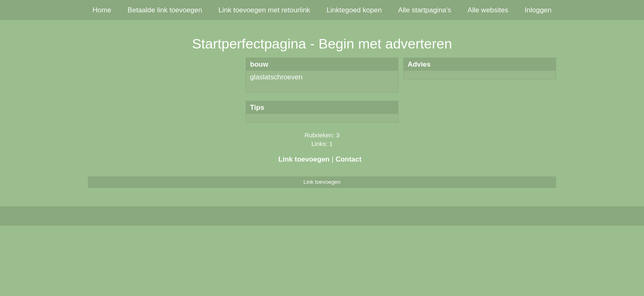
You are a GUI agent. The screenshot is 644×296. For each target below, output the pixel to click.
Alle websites (488, 10)
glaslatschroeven (276, 77)
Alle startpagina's (424, 10)
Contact (348, 159)
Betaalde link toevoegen (165, 10)
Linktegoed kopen (354, 10)
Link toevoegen (304, 159)
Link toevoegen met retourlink (264, 10)
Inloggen (538, 10)
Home (102, 10)
